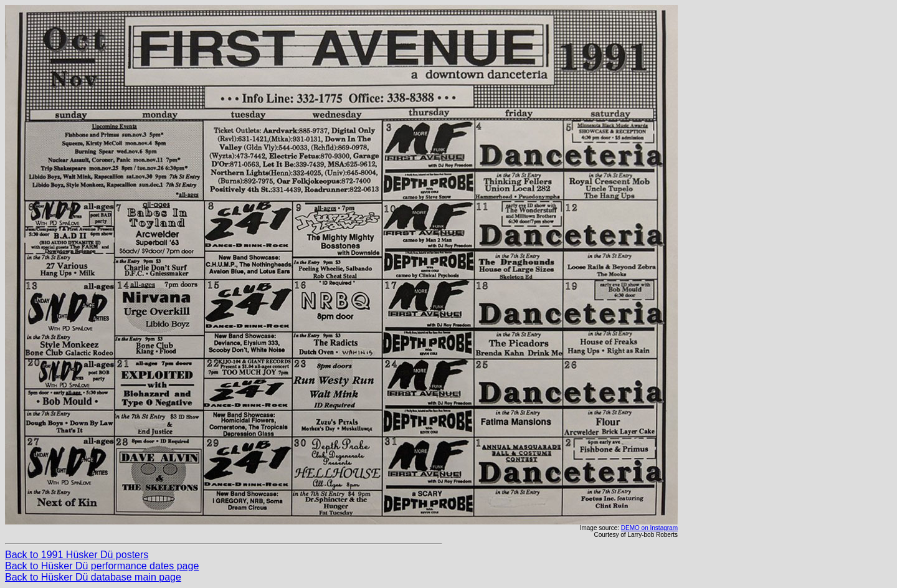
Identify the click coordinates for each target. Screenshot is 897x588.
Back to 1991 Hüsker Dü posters (77, 555)
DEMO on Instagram (649, 528)
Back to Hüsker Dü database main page (93, 577)
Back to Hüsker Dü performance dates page (102, 566)
